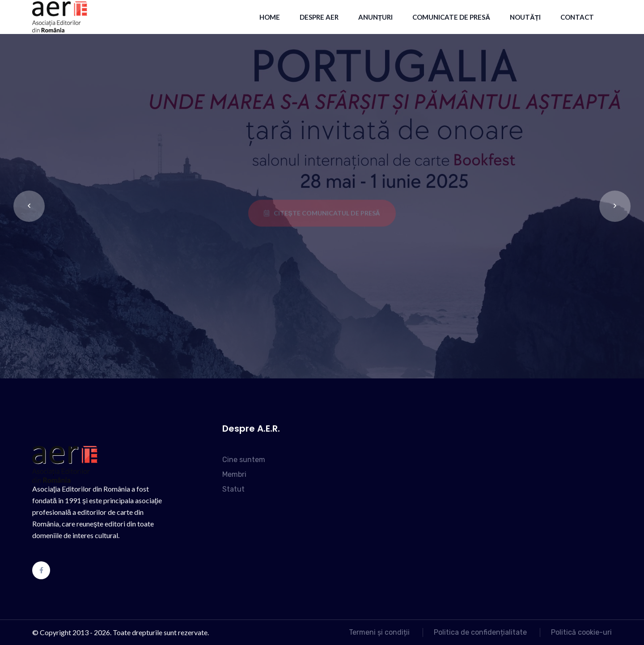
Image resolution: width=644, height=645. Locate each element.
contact (577, 17)
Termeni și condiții (379, 632)
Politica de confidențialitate (480, 632)
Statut (233, 489)
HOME (270, 17)
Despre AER (319, 17)
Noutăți (525, 17)
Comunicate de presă (451, 17)
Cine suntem (244, 460)
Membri (234, 474)
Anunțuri (375, 17)
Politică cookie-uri (581, 632)
